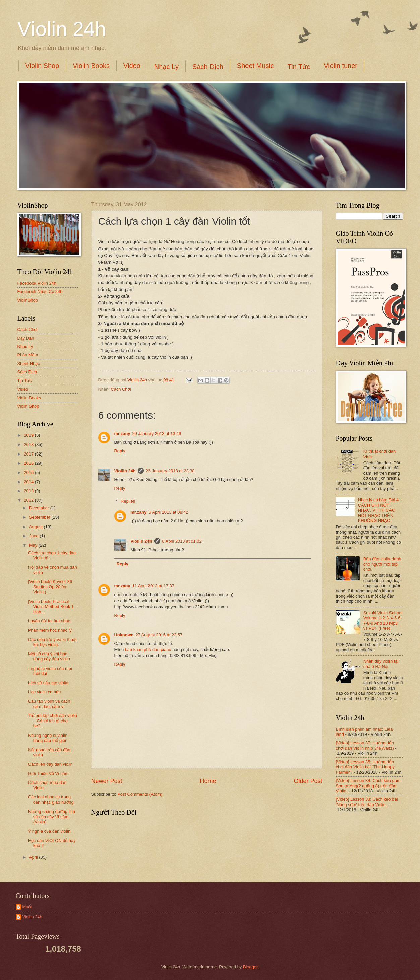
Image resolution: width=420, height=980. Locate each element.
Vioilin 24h (138, 380)
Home (208, 781)
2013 (29, 491)
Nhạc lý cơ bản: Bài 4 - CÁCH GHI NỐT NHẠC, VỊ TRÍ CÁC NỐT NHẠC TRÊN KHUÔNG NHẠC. (380, 510)
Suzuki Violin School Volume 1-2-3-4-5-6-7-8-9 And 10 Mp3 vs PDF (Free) (383, 620)
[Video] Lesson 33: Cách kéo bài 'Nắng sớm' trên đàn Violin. (367, 802)
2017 (29, 454)
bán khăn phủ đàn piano (148, 650)
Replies (128, 501)
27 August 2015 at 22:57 (159, 635)
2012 (29, 500)
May (34, 545)
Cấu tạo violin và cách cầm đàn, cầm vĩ (49, 704)
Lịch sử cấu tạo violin (48, 683)
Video (132, 66)
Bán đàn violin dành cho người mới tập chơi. (382, 564)
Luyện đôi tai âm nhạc (49, 621)
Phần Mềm (28, 355)
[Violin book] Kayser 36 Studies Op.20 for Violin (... (50, 587)
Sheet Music (255, 66)
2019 (29, 435)
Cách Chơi (121, 389)
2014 (29, 482)
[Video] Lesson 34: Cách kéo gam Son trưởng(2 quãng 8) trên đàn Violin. (368, 786)
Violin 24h (62, 29)
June (35, 536)
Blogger (250, 967)
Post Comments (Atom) (140, 794)
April (34, 857)
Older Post (308, 781)
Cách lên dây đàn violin (50, 764)
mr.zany (122, 434)
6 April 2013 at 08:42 (168, 512)
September (40, 517)
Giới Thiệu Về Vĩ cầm (48, 774)
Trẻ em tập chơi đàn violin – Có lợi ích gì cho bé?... (53, 721)
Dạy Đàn (26, 338)
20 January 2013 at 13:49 (157, 434)
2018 (29, 445)
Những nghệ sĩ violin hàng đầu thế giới (48, 738)
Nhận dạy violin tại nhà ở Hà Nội (381, 664)
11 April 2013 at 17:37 (153, 586)
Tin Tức (299, 67)
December (40, 508)
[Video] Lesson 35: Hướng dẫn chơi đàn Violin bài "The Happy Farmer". (365, 767)
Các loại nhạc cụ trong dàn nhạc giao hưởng (51, 799)
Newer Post (107, 781)
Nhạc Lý (166, 67)
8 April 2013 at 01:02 (182, 541)
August (37, 527)
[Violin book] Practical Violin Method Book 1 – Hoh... (53, 607)
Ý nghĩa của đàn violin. (50, 831)
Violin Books (91, 66)
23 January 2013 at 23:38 (170, 471)
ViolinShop (28, 300)
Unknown (124, 635)
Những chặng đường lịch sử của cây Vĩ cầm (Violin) (52, 817)
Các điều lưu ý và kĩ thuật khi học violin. (52, 642)
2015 (29, 472)
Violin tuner (341, 66)
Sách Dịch (208, 67)
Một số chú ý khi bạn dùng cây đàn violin (49, 656)
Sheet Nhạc (29, 364)
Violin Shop (42, 66)
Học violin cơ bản (45, 692)
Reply (120, 451)
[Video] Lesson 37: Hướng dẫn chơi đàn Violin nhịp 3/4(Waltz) (365, 745)
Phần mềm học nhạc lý (50, 630)
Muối (27, 907)
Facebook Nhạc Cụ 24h (40, 292)
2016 (29, 463)
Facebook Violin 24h (37, 283)
